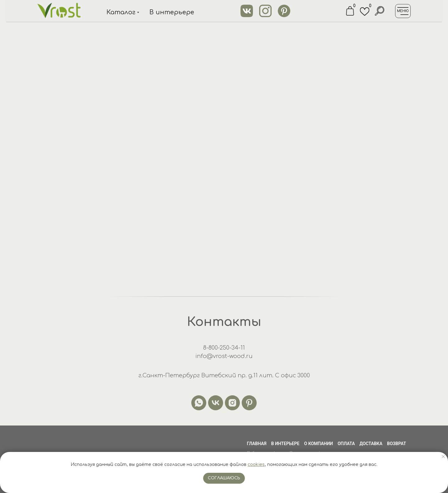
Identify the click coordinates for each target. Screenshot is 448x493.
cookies (256, 465)
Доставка (371, 444)
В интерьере (285, 444)
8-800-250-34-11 (224, 348)
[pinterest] (249, 403)
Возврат (397, 444)
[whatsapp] (199, 403)
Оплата (346, 444)
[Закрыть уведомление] (443, 457)
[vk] (216, 403)
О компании (319, 444)
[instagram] (232, 403)
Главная (257, 444)
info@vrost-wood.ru (224, 356)
